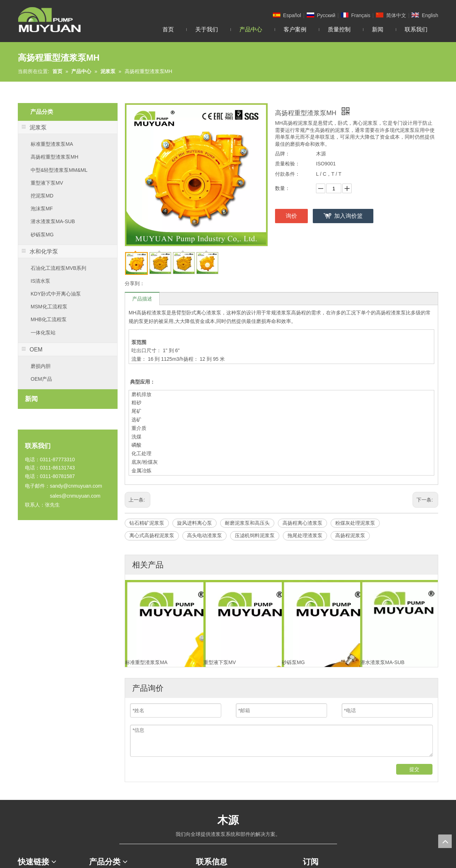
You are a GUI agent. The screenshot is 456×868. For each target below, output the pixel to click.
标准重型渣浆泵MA (52, 144)
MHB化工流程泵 (49, 319)
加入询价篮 (348, 216)
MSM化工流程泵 (49, 307)
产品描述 (142, 299)
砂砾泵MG (42, 235)
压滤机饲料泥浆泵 (255, 535)
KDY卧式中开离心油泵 (56, 294)
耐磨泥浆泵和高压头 (247, 523)
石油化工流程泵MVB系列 (58, 268)
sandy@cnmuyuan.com (76, 486)
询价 (291, 216)
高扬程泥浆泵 (350, 535)
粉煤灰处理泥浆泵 (355, 523)
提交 (414, 769)
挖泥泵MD (42, 196)
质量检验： (287, 164)
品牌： (283, 154)
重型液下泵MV (47, 183)
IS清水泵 (40, 281)
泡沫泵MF (42, 209)
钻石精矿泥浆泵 (147, 523)
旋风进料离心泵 (195, 523)
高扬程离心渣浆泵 (302, 523)
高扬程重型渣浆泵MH (55, 157)
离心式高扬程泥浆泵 (152, 535)
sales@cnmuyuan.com (75, 496)
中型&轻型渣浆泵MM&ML (59, 170)
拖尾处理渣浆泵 (305, 535)
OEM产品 (41, 379)
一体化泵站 (43, 333)
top (445, 841)
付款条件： (287, 174)
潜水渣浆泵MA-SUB (53, 221)
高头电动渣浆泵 (204, 535)
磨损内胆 (41, 366)
